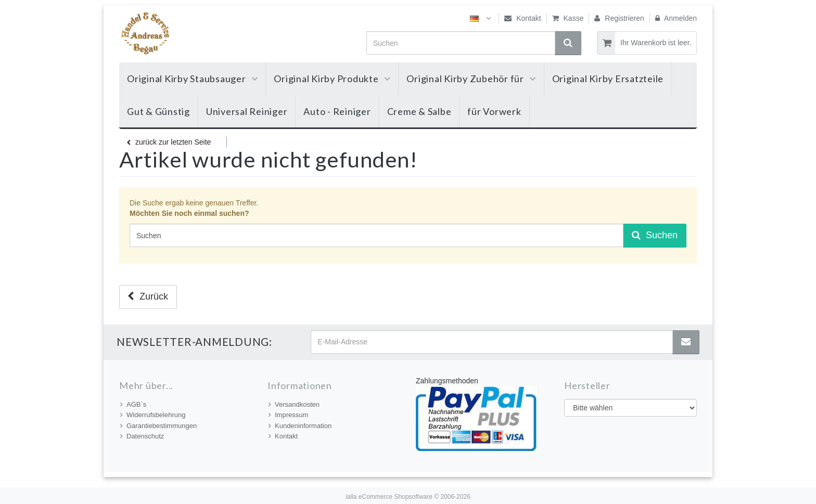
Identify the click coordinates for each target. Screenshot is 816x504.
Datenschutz (142, 436)
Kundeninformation (300, 426)
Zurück (148, 296)
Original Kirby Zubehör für (471, 79)
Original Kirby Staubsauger (192, 79)
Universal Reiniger (247, 111)
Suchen (655, 235)
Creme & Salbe (419, 111)
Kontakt (522, 18)
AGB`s (133, 404)
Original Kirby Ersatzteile (608, 79)
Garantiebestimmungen (158, 426)
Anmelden (676, 18)
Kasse (568, 18)
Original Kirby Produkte (332, 79)
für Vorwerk (494, 111)
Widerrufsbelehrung (153, 415)
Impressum (288, 415)
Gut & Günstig (158, 111)
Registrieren (619, 18)
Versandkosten (294, 404)
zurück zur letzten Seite (169, 142)
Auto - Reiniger (337, 111)
